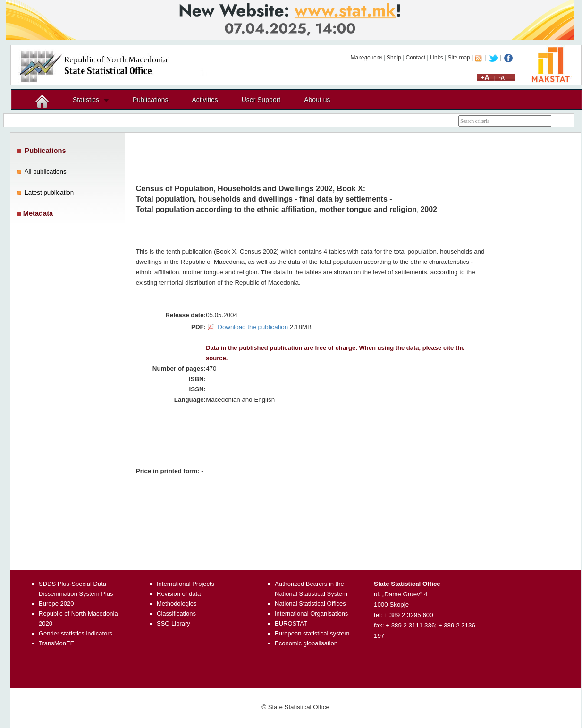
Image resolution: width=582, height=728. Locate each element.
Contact (416, 58)
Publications (151, 100)
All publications (46, 172)
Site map (459, 58)
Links (437, 58)
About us (317, 100)
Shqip (394, 58)
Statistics (86, 100)
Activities (205, 100)
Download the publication (253, 327)
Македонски (366, 58)
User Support (261, 100)
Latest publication (49, 192)
